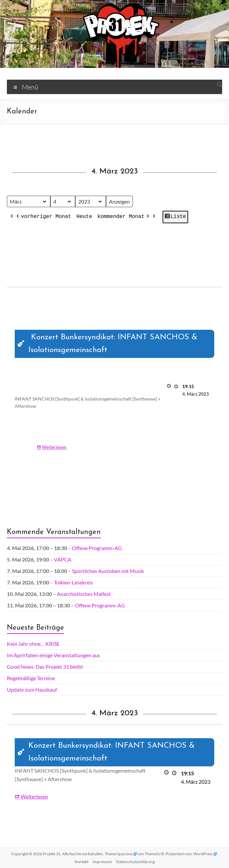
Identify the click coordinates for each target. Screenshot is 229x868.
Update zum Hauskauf (32, 690)
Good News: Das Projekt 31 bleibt (45, 667)
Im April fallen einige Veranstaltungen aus (53, 655)
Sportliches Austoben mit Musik (108, 571)
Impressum (102, 862)
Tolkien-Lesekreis (73, 582)
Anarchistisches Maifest (84, 594)
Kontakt (81, 862)
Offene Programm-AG (97, 548)
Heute (84, 217)
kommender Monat (124, 217)
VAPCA (63, 559)
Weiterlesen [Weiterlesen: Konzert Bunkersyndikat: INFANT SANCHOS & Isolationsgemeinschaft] (54, 447)
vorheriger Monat (43, 217)
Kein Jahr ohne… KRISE (33, 644)
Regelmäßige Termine (31, 678)
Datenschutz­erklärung (135, 862)
